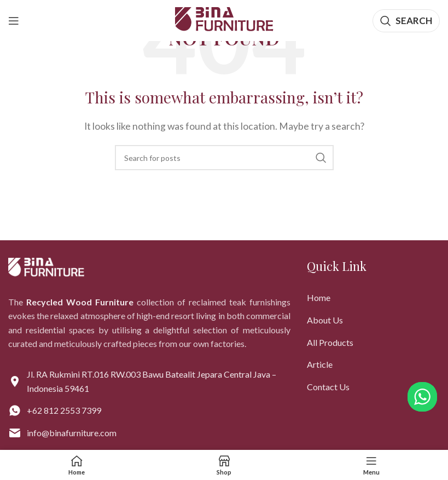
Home (319, 297)
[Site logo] (224, 19)
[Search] (406, 21)
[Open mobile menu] (14, 21)
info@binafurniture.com (72, 433)
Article (320, 364)
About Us (325, 320)
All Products (330, 342)
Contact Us (328, 387)
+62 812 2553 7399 (64, 410)
